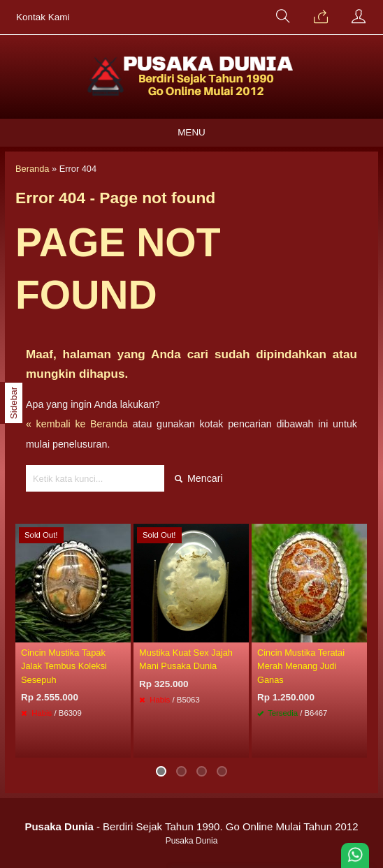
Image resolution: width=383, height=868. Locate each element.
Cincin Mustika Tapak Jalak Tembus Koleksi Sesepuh (64, 666)
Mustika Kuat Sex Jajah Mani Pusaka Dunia (186, 659)
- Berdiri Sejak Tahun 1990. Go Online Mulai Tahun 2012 (191, 826)
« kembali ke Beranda (77, 424)
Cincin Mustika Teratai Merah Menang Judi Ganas (301, 666)
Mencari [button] (199, 478)
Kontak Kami (43, 17)
